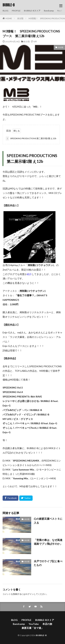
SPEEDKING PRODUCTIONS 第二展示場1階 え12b (31, 138)
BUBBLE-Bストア (32, 11)
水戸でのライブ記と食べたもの (48, 563)
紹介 (29, 274)
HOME (9, 18)
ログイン (30, 594)
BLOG (5, 11)
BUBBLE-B (9, 5)
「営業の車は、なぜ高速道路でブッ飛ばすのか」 (48, 542)
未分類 (20, 18)
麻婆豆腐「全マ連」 (33, 628)
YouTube (34, 624)
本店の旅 (47, 624)
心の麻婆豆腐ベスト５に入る (48, 521)
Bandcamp (49, 11)
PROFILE (16, 11)
